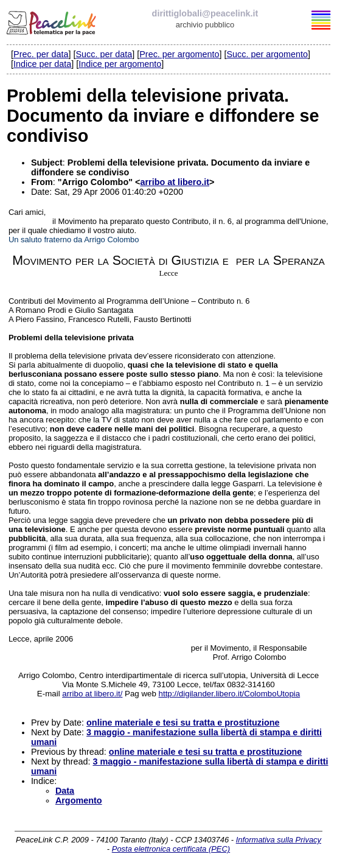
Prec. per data (41, 54)
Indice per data (42, 64)
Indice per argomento (120, 64)
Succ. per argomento (267, 54)
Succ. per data (104, 54)
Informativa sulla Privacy (279, 840)
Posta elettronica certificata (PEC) (171, 849)
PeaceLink (52, 21)
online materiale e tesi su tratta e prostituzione (183, 723)
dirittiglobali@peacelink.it (205, 13)
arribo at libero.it (175, 182)
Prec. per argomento (179, 54)
